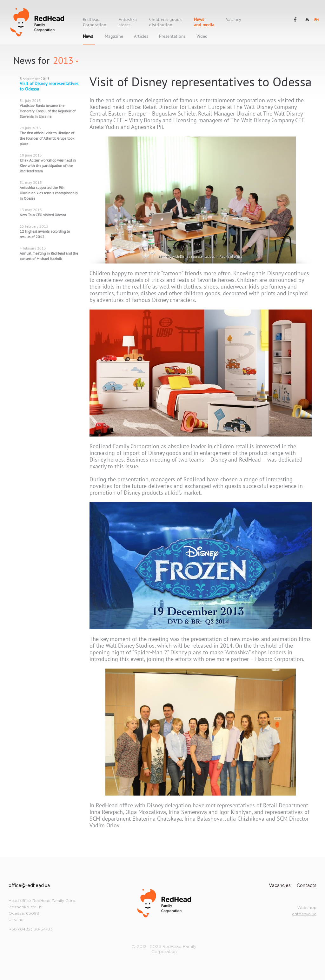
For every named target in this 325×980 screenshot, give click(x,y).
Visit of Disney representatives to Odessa (49, 86)
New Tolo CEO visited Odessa (43, 215)
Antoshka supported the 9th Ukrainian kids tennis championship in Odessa (49, 193)
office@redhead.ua (29, 886)
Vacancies (280, 886)
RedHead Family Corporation (37, 22)
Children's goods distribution (165, 22)
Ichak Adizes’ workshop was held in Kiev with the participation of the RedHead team (48, 166)
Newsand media (204, 22)
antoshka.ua (304, 914)
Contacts (307, 886)
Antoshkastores (128, 22)
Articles (141, 36)
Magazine (114, 36)
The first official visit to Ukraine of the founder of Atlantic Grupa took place (47, 138)
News (88, 36)
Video (202, 36)
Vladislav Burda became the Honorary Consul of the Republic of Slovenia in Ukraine (48, 111)
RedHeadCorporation (95, 22)
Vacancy (234, 20)
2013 (63, 60)
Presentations (172, 36)
